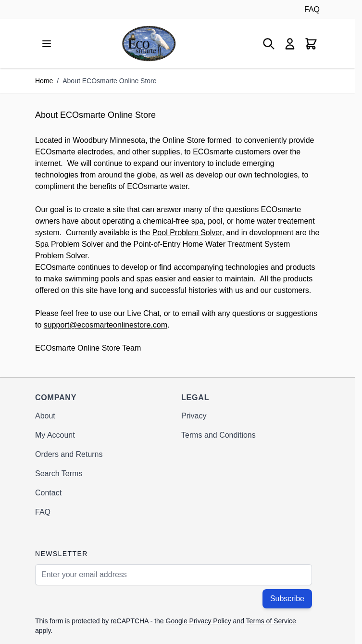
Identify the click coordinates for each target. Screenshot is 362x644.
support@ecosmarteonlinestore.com (106, 325)
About (45, 416)
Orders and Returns (69, 454)
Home (44, 81)
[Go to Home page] (149, 44)
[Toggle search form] (269, 44)
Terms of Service (271, 621)
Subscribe (287, 599)
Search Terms (59, 474)
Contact (48, 493)
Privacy (194, 416)
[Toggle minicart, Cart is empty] (311, 44)
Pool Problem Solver (187, 233)
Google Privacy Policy (199, 621)
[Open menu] (47, 44)
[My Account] (290, 44)
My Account (55, 435)
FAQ (312, 9)
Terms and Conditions (218, 435)
